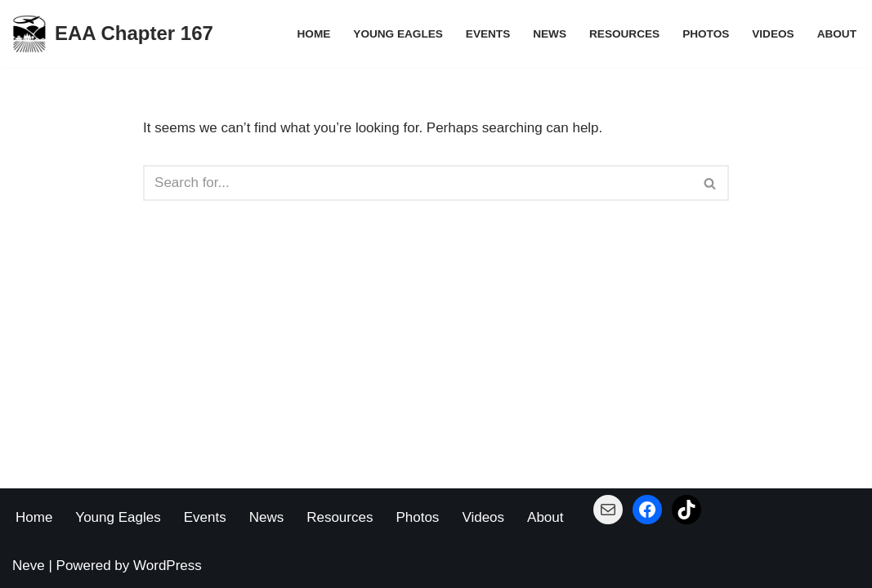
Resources (624, 34)
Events (488, 34)
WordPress (168, 566)
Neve (29, 566)
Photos (706, 34)
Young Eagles (398, 34)
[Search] (418, 183)
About (837, 34)
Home (314, 34)
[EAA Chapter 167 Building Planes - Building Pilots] (113, 34)
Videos (773, 34)
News (550, 34)
